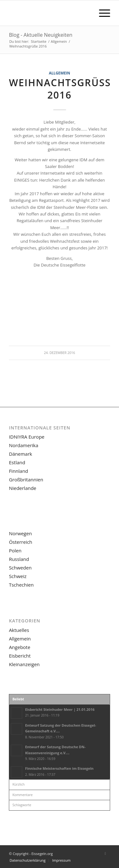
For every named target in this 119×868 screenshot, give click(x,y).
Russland (19, 559)
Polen (15, 550)
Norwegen (20, 533)
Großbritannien (26, 479)
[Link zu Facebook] (105, 853)
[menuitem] (101, 13)
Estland (17, 462)
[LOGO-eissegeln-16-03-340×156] (49, 13)
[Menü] (101, 13)
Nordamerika (23, 445)
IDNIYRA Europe (27, 437)
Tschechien (21, 585)
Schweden (20, 568)
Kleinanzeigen (24, 664)
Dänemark (20, 454)
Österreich (20, 542)
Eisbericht (20, 656)
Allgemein (60, 73)
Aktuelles (19, 630)
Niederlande (23, 488)
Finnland (18, 471)
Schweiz (18, 576)
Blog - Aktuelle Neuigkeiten (41, 35)
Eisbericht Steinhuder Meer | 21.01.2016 (60, 709)
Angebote (20, 647)
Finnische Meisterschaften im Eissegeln (59, 768)
